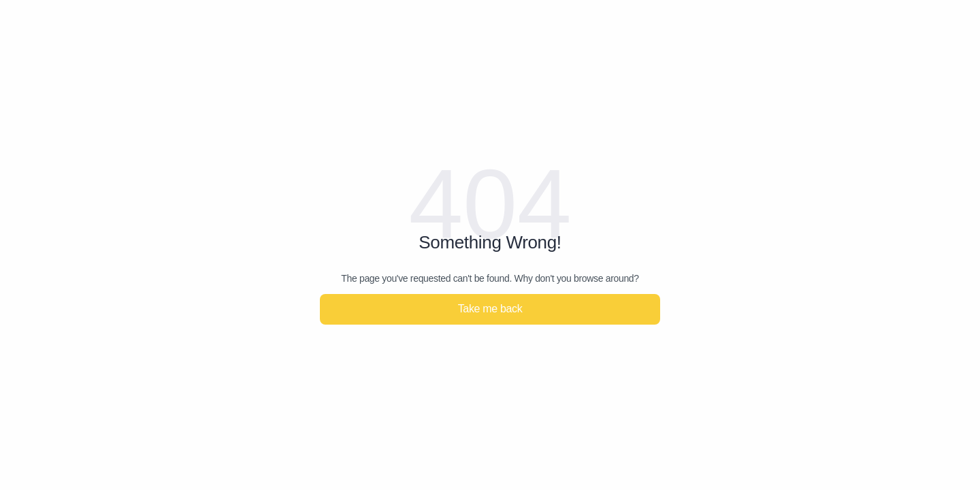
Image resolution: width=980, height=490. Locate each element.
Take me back (490, 309)
